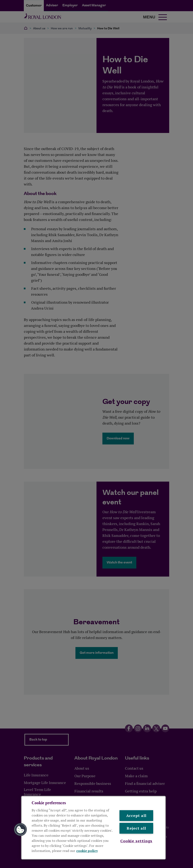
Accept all (136, 815)
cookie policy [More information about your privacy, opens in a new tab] (87, 851)
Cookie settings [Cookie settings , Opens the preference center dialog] (136, 841)
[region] (93, 828)
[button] (20, 830)
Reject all (136, 828)
